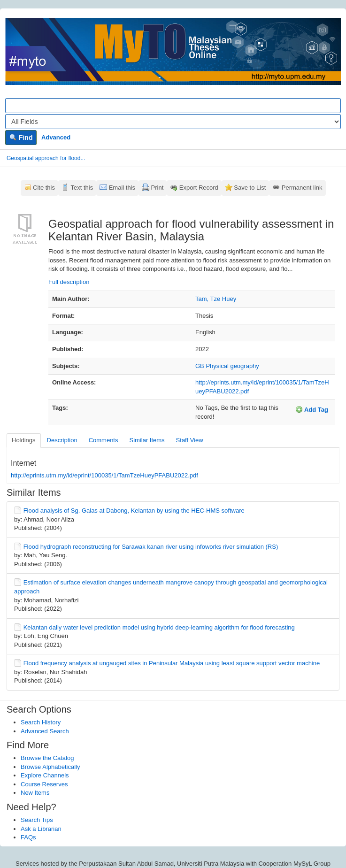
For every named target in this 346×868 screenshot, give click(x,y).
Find (21, 138)
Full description (69, 282)
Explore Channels (45, 775)
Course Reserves (44, 784)
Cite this (44, 188)
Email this (122, 188)
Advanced (56, 137)
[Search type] (173, 122)
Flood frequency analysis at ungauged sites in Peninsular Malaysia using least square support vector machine (172, 663)
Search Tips (37, 820)
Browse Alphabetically (50, 767)
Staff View (190, 440)
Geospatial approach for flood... (46, 158)
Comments (104, 440)
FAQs (28, 837)
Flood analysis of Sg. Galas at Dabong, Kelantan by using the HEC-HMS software (134, 511)
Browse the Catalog (47, 758)
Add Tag (312, 409)
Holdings (24, 440)
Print (158, 188)
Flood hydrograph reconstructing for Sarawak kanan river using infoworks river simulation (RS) (151, 547)
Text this (82, 188)
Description (62, 440)
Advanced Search (45, 731)
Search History (41, 722)
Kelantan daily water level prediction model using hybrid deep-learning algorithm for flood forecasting (159, 627)
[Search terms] (173, 106)
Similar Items (147, 440)
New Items (35, 793)
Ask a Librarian (41, 829)
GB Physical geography (227, 366)
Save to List (250, 188)
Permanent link (302, 188)
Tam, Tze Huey (216, 299)
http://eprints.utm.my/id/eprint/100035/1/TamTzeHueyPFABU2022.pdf (104, 475)
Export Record (199, 188)
